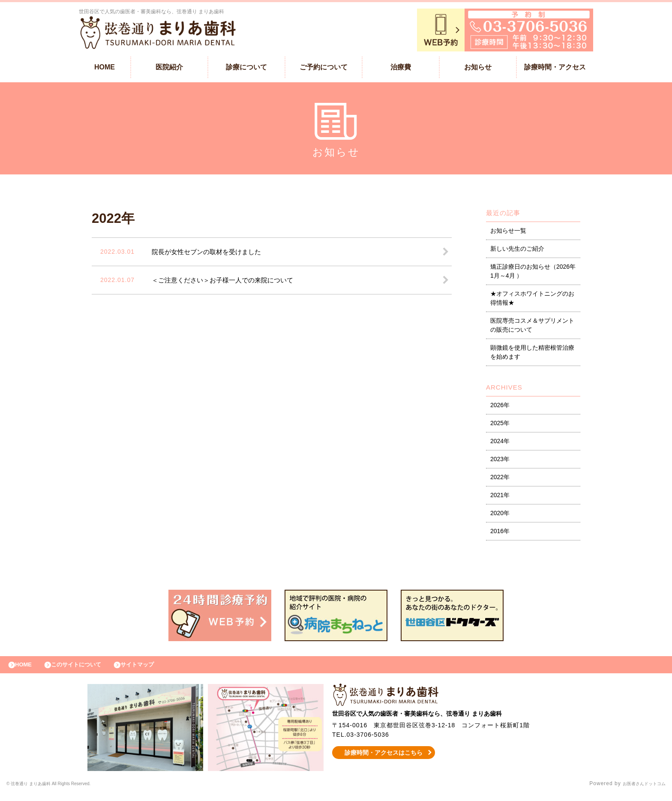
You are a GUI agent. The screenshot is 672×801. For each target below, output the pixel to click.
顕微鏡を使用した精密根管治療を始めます (532, 354)
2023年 (500, 461)
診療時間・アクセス (555, 69)
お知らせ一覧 (508, 233)
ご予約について (324, 69)
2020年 (500, 515)
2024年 (500, 443)
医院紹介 (169, 69)
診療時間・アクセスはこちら (384, 759)
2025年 (500, 425)
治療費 (401, 69)
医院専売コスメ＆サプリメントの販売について (532, 327)
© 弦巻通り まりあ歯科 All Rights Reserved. (64, 790)
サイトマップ (157, 669)
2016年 (500, 533)
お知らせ (478, 69)
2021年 (500, 497)
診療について (246, 69)
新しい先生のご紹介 (517, 251)
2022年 (500, 479)
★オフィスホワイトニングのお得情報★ (532, 300)
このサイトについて (87, 669)
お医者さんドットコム (638, 790)
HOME (105, 69)
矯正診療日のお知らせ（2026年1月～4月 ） (533, 273)
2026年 (500, 407)
